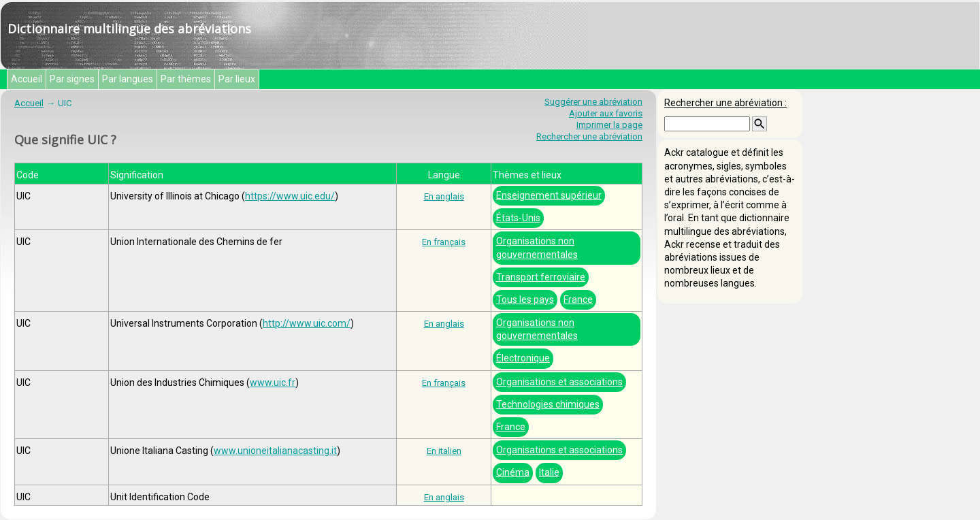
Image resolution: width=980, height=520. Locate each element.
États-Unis (518, 218)
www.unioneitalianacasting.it (275, 451)
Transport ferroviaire (541, 277)
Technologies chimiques (548, 404)
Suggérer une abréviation (593, 102)
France (578, 299)
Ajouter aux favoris (606, 113)
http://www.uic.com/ (307, 323)
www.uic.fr (273, 383)
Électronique (523, 358)
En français (444, 242)
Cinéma (513, 472)
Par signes (72, 79)
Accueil (27, 79)
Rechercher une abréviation (589, 136)
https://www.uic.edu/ (290, 196)
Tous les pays (525, 299)
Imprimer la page (609, 125)
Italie (549, 472)
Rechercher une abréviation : (725, 103)
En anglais (444, 196)
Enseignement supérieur (549, 195)
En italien (444, 451)
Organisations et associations (559, 382)
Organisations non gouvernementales (537, 247)
